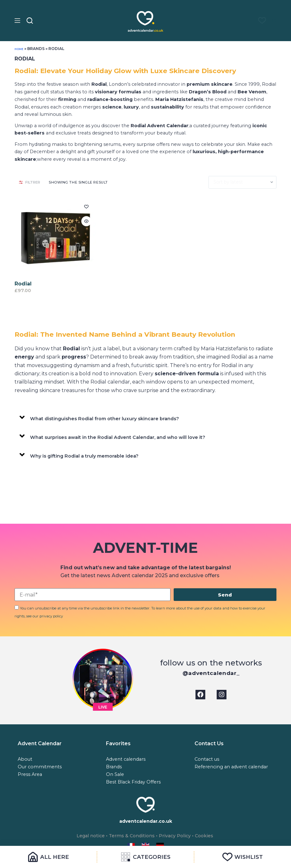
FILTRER (30, 182)
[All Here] (48, 857)
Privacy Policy (177, 836)
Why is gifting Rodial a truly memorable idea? (89, 456)
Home (21, 49)
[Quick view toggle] (86, 221)
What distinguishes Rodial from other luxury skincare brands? (110, 418)
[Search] (30, 21)
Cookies (209, 836)
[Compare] (273, 21)
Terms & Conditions (131, 836)
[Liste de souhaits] (259, 20)
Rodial (23, 284)
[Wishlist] (243, 857)
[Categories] (145, 857)
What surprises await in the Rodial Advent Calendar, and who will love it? (124, 437)
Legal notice (86, 836)
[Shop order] (242, 182)
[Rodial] (55, 237)
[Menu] (17, 21)
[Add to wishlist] (86, 206)
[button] (145, 417)
